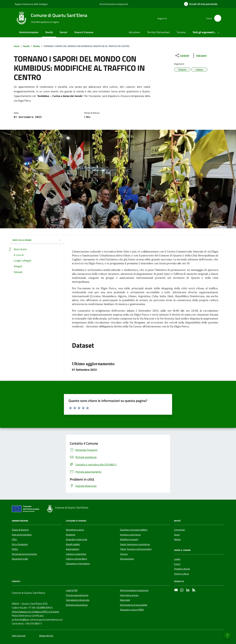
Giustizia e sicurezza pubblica (134, 530)
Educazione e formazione (78, 564)
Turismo (181, 32)
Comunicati (179, 530)
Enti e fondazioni (20, 544)
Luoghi (177, 559)
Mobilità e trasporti (129, 539)
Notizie (177, 539)
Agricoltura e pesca (75, 530)
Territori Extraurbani (158, 32)
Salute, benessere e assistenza (135, 544)
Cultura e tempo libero (76, 559)
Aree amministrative (22, 535)
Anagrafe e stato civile (77, 539)
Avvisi (177, 535)
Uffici (14, 539)
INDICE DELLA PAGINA (37, 240)
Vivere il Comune (84, 32)
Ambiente (71, 535)
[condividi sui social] (182, 56)
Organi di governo (20, 530)
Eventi (177, 564)
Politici (15, 549)
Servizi (63, 32)
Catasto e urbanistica (76, 554)
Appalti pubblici (73, 544)
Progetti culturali (182, 569)
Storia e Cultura (181, 574)
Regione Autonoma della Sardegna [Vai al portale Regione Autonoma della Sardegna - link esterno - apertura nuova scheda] (31, 4)
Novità (49, 32)
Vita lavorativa (127, 559)
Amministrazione (29, 32)
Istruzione (134, 32)
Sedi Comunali (19, 636)
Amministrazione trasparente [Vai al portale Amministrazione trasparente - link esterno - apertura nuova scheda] (114, 4)
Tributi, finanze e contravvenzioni (136, 549)
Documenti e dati (20, 559)
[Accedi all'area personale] (201, 4)
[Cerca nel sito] (218, 18)
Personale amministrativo (24, 554)
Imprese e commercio (130, 535)
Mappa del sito (46, 636)
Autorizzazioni (73, 549)
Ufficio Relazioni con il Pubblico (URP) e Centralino (35, 612)
